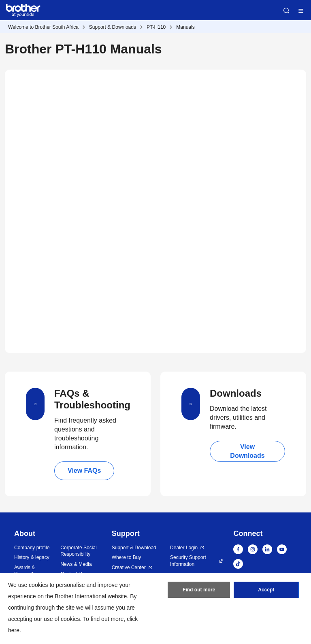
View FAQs (84, 471)
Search (286, 11)
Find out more (199, 590)
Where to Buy (127, 557)
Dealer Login (184, 548)
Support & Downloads (113, 27)
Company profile (32, 548)
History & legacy (32, 557)
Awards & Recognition (27, 571)
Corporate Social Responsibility (78, 551)
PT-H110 (156, 27)
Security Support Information (188, 561)
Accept (266, 590)
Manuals (185, 27)
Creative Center (129, 567)
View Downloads (247, 451)
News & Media (76, 564)
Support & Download (134, 548)
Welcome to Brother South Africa (43, 27)
